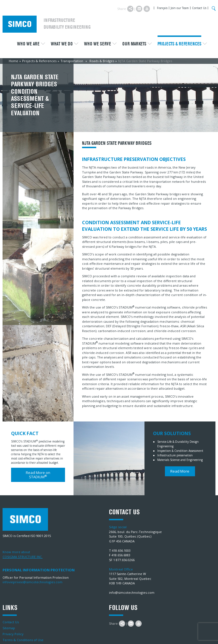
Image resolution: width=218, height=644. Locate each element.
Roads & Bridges (102, 61)
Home (13, 61)
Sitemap (9, 628)
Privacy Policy (13, 634)
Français (162, 8)
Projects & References (179, 44)
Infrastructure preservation (175, 455)
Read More (180, 471)
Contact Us (199, 8)
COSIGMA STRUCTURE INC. (23, 557)
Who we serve (98, 44)
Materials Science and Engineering (180, 460)
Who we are (28, 44)
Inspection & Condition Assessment (180, 451)
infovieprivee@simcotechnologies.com (33, 582)
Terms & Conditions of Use (23, 640)
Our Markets (134, 44)
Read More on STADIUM (38, 475)
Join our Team (180, 8)
